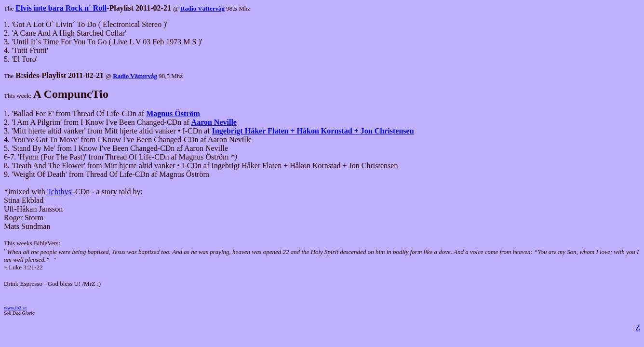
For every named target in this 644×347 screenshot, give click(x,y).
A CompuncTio (71, 94)
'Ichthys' (60, 192)
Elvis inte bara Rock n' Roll (61, 8)
